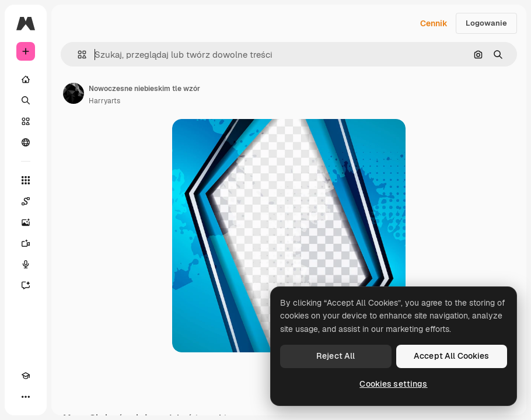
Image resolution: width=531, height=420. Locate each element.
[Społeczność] (26, 142)
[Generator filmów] (26, 243)
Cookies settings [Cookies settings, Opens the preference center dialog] (393, 384)
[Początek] (26, 79)
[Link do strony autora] (74, 93)
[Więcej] (26, 397)
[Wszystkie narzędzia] (26, 180)
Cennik (434, 23)
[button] (77, 55)
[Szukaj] (26, 100)
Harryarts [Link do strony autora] (104, 101)
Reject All (336, 356)
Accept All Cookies (452, 356)
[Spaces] (26, 201)
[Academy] (26, 376)
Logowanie (486, 23)
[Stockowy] (26, 121)
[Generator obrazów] (26, 222)
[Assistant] (26, 285)
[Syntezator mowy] (26, 264)
